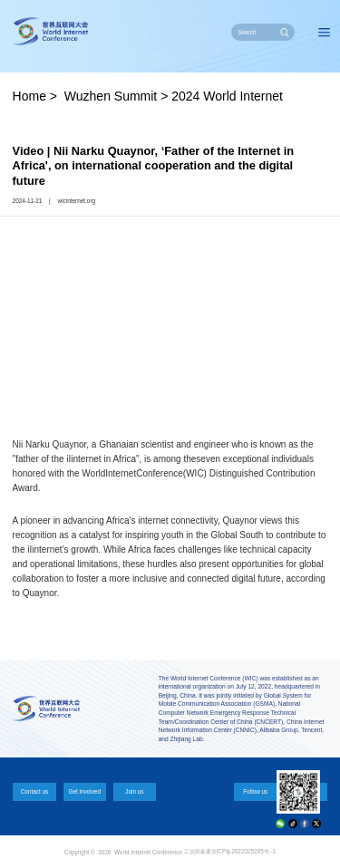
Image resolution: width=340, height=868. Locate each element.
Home (29, 96)
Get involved (84, 791)
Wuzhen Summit (111, 96)
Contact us (35, 791)
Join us (134, 791)
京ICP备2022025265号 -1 (244, 851)
